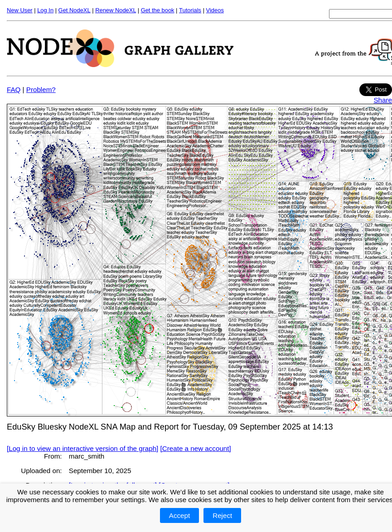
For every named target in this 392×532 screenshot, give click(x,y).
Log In (45, 10)
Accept (179, 515)
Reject (222, 515)
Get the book (158, 10)
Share (383, 100)
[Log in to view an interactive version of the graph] (82, 448)
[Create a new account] (196, 448)
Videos (215, 10)
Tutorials (190, 10)
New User (20, 10)
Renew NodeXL (116, 10)
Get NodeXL (75, 10)
